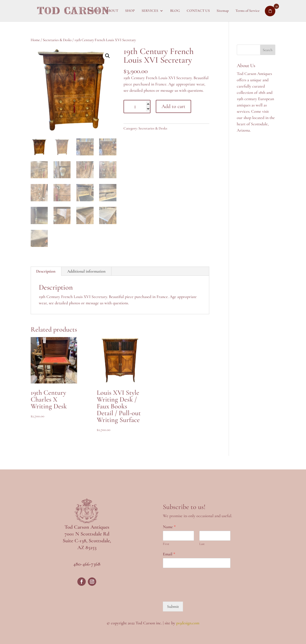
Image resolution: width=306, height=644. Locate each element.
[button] (108, 56)
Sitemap (223, 11)
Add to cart (173, 106)
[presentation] (203, 593)
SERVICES (150, 11)
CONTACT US (198, 11)
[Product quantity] (137, 107)
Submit (173, 607)
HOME (93, 11)
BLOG (175, 11)
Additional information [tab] (86, 271)
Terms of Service (248, 11)
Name (169, 527)
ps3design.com (188, 623)
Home (35, 40)
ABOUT (112, 11)
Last (202, 544)
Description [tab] (46, 271)
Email (169, 554)
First (166, 544)
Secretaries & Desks (57, 40)
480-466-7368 (87, 564)
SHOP (130, 11)
